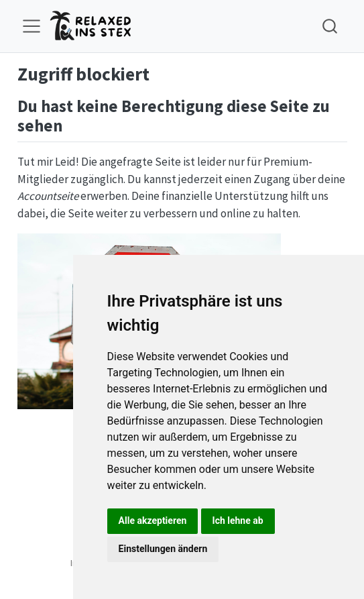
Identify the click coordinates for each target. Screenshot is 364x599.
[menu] (32, 26)
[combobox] (330, 26)
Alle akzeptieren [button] (153, 521)
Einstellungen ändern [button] (163, 549)
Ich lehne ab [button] (238, 521)
